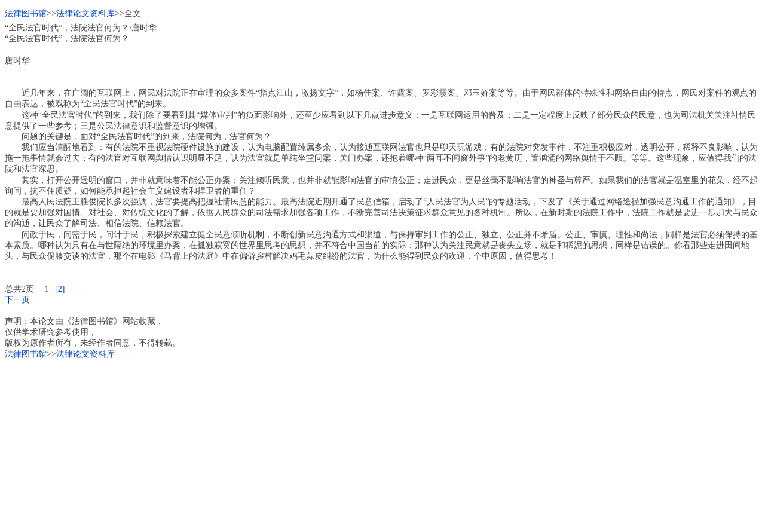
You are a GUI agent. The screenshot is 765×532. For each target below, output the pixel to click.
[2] (60, 289)
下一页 (17, 300)
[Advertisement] (363, 444)
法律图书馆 (26, 13)
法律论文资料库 (85, 13)
